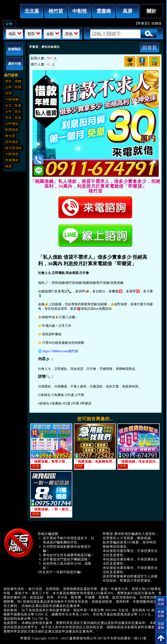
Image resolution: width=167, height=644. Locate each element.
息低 (18, 118)
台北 (8, 105)
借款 (8, 81)
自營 (8, 93)
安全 (8, 118)
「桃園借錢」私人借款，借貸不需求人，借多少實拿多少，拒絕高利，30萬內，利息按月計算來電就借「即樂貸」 (10, 10)
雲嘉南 (104, 11)
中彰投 (80, 11)
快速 (18, 105)
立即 (8, 87)
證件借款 (12, 142)
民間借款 (12, 130)
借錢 (18, 81)
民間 (18, 87)
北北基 (32, 11)
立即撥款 (12, 124)
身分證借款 (14, 148)
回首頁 (150, 47)
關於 (151, 11)
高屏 (128, 11)
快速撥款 (12, 160)
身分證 (10, 136)
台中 (8, 111)
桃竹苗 (56, 11)
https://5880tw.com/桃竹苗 (61, 351)
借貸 (8, 166)
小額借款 (12, 154)
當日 (18, 111)
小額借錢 (12, 99)
